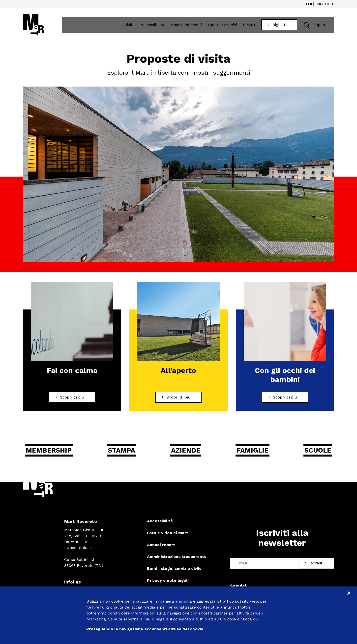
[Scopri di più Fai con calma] (72, 401)
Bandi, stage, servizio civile (174, 573)
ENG (319, 4)
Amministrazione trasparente (177, 562)
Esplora (316, 27)
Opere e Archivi (224, 26)
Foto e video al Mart (168, 538)
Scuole (316, 455)
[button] (308, 27)
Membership (51, 455)
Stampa (123, 455)
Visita (131, 26)
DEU (329, 4)
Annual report (161, 550)
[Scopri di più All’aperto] (178, 401)
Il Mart (250, 26)
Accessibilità (154, 26)
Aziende (187, 455)
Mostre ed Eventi (187, 26)
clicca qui (250, 619)
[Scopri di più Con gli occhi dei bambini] (285, 401)
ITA (309, 4)
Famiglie (252, 455)
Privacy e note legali (168, 585)
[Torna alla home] (33, 27)
